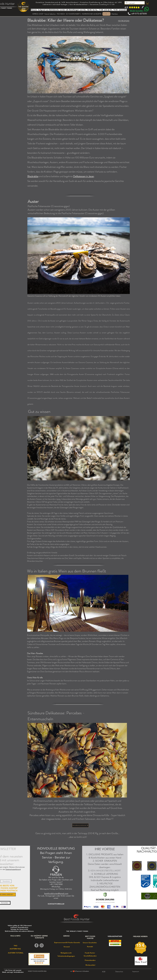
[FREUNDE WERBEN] (140, 936)
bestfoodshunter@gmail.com (56, 893)
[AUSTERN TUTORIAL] (16, 953)
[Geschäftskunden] (90, 956)
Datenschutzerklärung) (13, 869)
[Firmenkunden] (90, 960)
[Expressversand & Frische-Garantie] (67, 942)
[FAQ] (16, 946)
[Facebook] (36, 945)
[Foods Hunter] (90, 953)
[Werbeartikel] (90, 965)
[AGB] (104, 972)
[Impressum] (136, 971)
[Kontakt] (90, 947)
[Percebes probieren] (80, 825)
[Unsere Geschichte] (90, 943)
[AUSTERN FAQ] (15, 949)
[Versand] (67, 947)
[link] (148, 3)
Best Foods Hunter (77, 919)
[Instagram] (42, 945)
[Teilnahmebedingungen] (66, 956)
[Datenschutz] (119, 972)
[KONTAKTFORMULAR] (56, 904)
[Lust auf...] (134, 3)
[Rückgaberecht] (66, 953)
